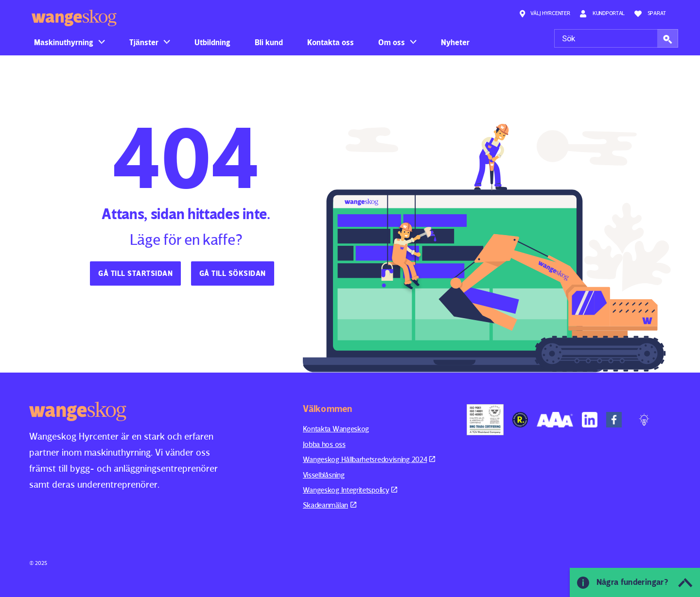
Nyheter (455, 42)
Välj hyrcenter (544, 14)
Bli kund (269, 42)
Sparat (650, 14)
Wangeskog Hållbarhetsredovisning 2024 (369, 459)
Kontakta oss (331, 42)
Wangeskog (74, 18)
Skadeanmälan (330, 505)
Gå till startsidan (135, 273)
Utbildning (212, 42)
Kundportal (602, 14)
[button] (668, 38)
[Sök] (616, 38)
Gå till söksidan (233, 273)
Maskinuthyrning (64, 42)
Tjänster (144, 42)
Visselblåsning (324, 475)
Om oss (392, 42)
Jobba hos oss (324, 444)
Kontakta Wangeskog (336, 429)
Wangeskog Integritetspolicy (350, 490)
